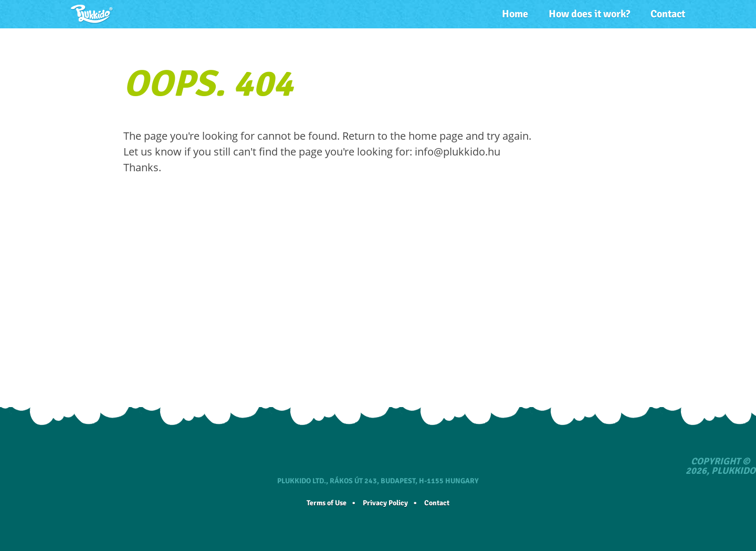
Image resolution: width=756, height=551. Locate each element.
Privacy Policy (385, 503)
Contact (668, 14)
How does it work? (589, 14)
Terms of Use (327, 503)
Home (515, 14)
